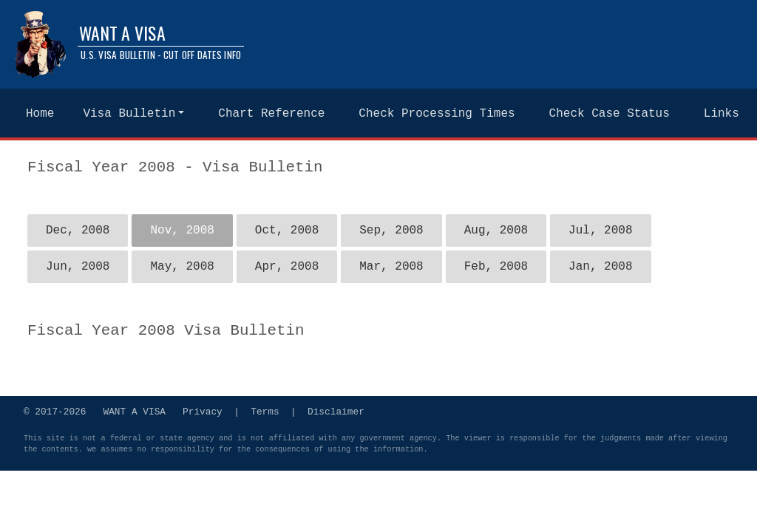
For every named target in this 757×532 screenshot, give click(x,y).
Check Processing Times (437, 114)
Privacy (203, 411)
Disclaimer (336, 411)
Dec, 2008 (78, 231)
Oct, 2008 (287, 231)
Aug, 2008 (496, 231)
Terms (265, 411)
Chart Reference (271, 114)
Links (722, 114)
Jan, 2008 (600, 267)
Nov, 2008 (182, 231)
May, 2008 (182, 267)
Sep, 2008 (391, 231)
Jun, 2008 (78, 267)
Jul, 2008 (600, 231)
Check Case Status (610, 114)
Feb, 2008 (496, 267)
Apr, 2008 (287, 267)
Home (40, 114)
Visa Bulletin (129, 114)
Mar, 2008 (391, 267)
